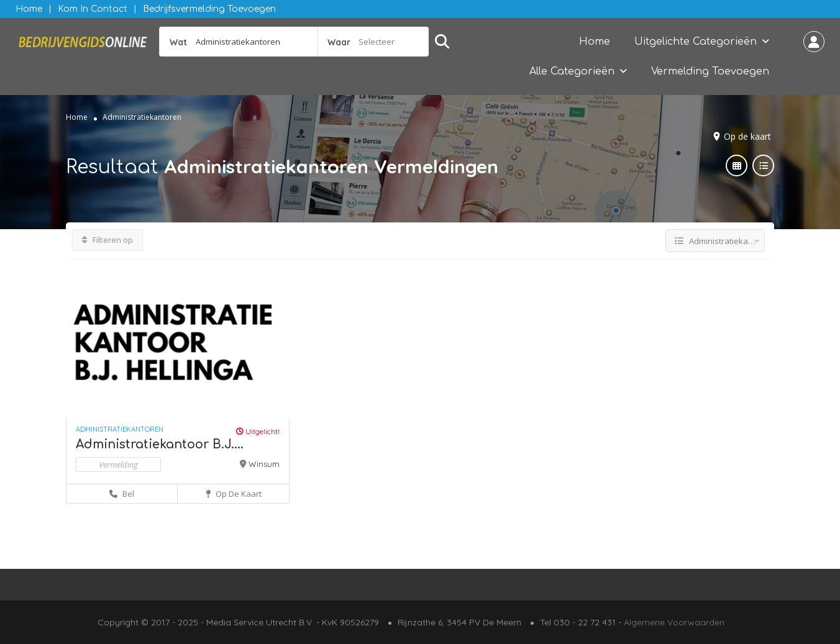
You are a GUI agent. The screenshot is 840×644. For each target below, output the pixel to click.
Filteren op (107, 240)
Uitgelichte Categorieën (696, 42)
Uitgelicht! (258, 431)
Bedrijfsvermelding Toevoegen (209, 9)
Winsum (264, 464)
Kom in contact (93, 9)
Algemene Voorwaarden (674, 622)
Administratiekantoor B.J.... (160, 444)
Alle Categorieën (572, 71)
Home (29, 9)
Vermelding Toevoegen (710, 71)
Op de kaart (747, 136)
